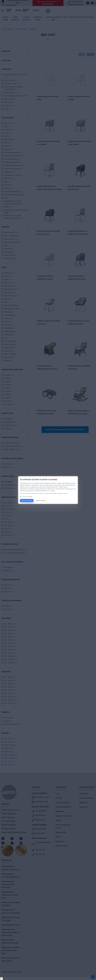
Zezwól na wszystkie (27, 500)
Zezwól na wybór (41, 500)
